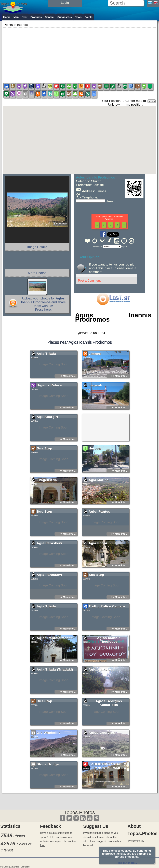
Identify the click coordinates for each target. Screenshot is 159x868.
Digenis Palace (49, 416)
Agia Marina (99, 511)
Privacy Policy (136, 841)
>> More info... (68, 407)
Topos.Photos (79, 812)
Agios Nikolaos (102, 701)
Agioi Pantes (99, 543)
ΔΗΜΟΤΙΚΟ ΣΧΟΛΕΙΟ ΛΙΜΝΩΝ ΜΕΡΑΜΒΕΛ (109, 797)
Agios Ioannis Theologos (109, 671)
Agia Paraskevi (49, 574)
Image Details (37, 247)
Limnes (95, 385)
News (78, 17)
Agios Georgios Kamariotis (109, 734)
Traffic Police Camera (107, 637)
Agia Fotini (98, 574)
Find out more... (127, 863)
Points (89, 17)
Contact (50, 17)
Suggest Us (65, 17)
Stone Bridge (48, 795)
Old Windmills (49, 764)
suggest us (103, 841)
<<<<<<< (112, 247)
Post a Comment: (90, 281)
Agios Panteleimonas (55, 669)
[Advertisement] (79, 52)
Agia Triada (46, 385)
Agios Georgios (102, 764)
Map (16, 17)
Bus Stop (44, 479)
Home (7, 17)
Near (24, 17)
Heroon (95, 479)
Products (36, 17)
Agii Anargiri (47, 448)
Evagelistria (47, 511)
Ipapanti (96, 416)
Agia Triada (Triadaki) (55, 701)
